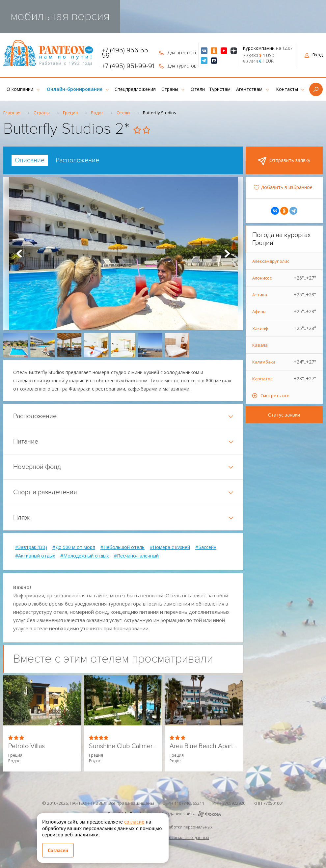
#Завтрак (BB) (31, 547)
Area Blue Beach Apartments (204, 746)
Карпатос (284, 379)
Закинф (284, 328)
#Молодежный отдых (84, 556)
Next (227, 254)
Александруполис (271, 261)
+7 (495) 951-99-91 (128, 66)
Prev (19, 254)
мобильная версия (60, 16)
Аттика (284, 295)
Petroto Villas (27, 746)
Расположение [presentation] (77, 160)
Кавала (260, 345)
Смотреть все (275, 395)
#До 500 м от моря (74, 547)
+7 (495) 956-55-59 (126, 53)
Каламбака (284, 362)
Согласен (58, 850)
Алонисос (284, 278)
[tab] (30, 160)
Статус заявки (284, 415)
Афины (284, 312)
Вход (314, 55)
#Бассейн (206, 547)
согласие (134, 822)
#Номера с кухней (170, 547)
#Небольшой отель (122, 547)
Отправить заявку (284, 161)
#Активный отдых (35, 556)
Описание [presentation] (30, 160)
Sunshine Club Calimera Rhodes (123, 746)
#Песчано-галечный (136, 556)
